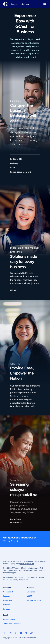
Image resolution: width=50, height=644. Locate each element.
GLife (13, 170)
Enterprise (31, 592)
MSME (13, 292)
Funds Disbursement (20, 174)
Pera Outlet (16, 521)
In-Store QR (16, 161)
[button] (45, 4)
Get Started (8, 592)
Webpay (14, 165)
